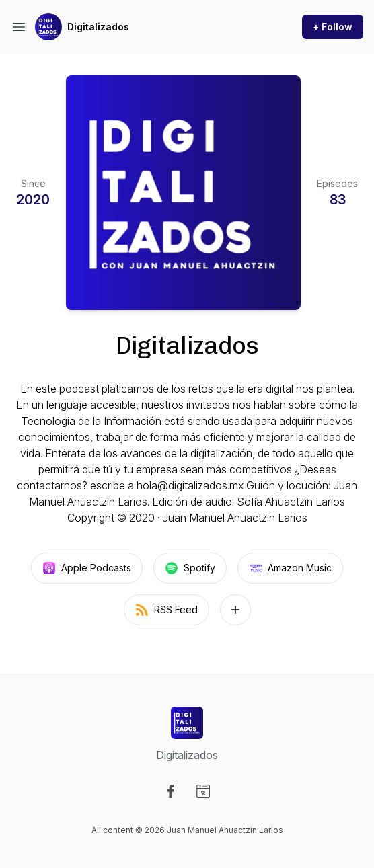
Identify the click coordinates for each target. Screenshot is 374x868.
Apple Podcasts (87, 568)
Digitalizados (98, 27)
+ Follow (333, 27)
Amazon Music (290, 568)
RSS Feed (166, 610)
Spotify (190, 568)
